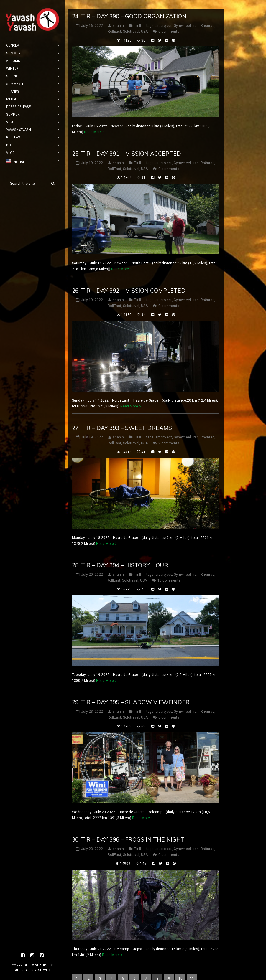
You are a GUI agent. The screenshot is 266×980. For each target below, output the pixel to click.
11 (192, 969)
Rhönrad (207, 17)
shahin (118, 17)
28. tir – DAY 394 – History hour (120, 556)
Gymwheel (182, 17)
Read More (93, 123)
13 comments (169, 571)
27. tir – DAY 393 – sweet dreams (122, 419)
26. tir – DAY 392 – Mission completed (129, 281)
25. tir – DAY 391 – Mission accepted (127, 144)
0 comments (169, 22)
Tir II (138, 17)
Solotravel (131, 22)
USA (144, 22)
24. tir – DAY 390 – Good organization (129, 7)
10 (180, 969)
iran (196, 17)
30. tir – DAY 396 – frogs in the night (128, 830)
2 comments (169, 434)
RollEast (114, 22)
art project (164, 17)
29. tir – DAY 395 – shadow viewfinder (131, 693)
